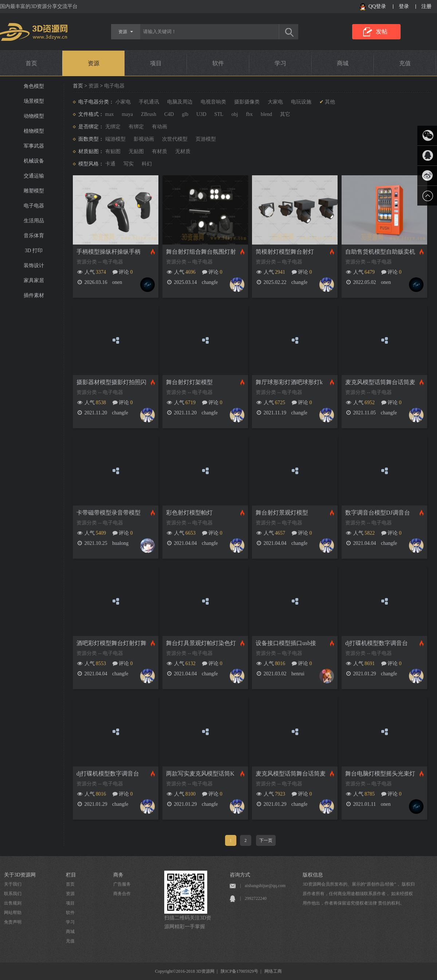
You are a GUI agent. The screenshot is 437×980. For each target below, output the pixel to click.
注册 (426, 6)
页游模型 (206, 139)
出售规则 (13, 903)
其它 (285, 114)
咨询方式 (240, 875)
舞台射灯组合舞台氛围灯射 (201, 252)
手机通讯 (149, 102)
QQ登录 (377, 6)
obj (235, 114)
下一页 (266, 840)
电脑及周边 (180, 102)
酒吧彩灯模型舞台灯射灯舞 (111, 643)
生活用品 (34, 221)
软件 (218, 63)
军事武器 (34, 146)
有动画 (160, 127)
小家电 (123, 102)
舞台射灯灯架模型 (189, 382)
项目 (156, 63)
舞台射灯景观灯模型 (282, 513)
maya (127, 114)
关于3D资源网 (20, 875)
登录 (404, 6)
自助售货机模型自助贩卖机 (380, 252)
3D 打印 (34, 251)
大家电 (275, 102)
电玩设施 (301, 102)
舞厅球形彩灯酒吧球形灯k (289, 382)
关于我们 (13, 884)
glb (185, 114)
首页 (31, 63)
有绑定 (136, 127)
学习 (280, 63)
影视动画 (144, 139)
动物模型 (34, 116)
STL (219, 114)
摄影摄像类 (247, 102)
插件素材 (34, 295)
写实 (129, 164)
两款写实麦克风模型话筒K (200, 774)
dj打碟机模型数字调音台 (377, 643)
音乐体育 (34, 236)
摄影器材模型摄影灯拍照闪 (111, 382)
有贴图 (113, 151)
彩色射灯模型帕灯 (189, 513)
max (110, 114)
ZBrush (149, 114)
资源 (94, 63)
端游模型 (115, 139)
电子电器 (34, 206)
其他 (330, 102)
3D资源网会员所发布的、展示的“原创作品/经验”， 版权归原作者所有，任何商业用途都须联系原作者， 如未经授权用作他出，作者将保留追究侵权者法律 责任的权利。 (359, 894)
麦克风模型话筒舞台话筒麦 (380, 382)
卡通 (110, 164)
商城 (343, 63)
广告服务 (122, 884)
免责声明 (13, 922)
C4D (169, 114)
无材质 (183, 151)
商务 (118, 875)
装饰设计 (34, 266)
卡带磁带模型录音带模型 (109, 513)
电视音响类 (213, 102)
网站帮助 (13, 913)
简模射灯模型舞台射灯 (285, 252)
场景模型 (34, 101)
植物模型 (34, 131)
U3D (201, 114)
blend (266, 114)
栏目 (71, 875)
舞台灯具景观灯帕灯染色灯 (201, 643)
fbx (249, 114)
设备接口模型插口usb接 (286, 643)
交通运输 (34, 176)
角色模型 (34, 86)
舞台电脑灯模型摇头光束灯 (380, 774)
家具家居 (34, 280)
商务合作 (122, 894)
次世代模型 (175, 139)
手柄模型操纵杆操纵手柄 (109, 252)
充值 (405, 63)
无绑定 (113, 127)
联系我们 (13, 894)
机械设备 (34, 161)
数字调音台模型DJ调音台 (378, 513)
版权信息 (313, 875)
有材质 (160, 151)
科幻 (147, 164)
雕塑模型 (34, 191)
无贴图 (136, 151)
